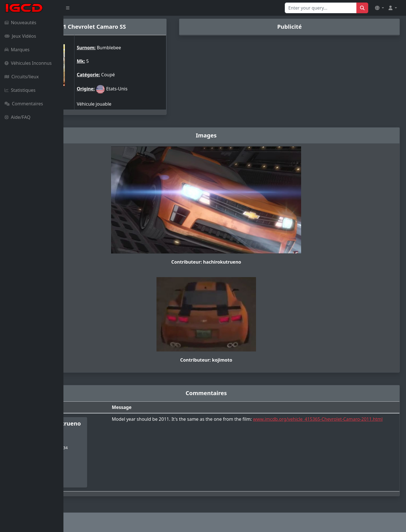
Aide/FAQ (17, 117)
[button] (379, 8)
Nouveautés (20, 23)
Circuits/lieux (22, 77)
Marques (17, 50)
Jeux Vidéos (20, 36)
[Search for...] (321, 8)
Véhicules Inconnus (28, 63)
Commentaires (24, 104)
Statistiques (20, 90)
